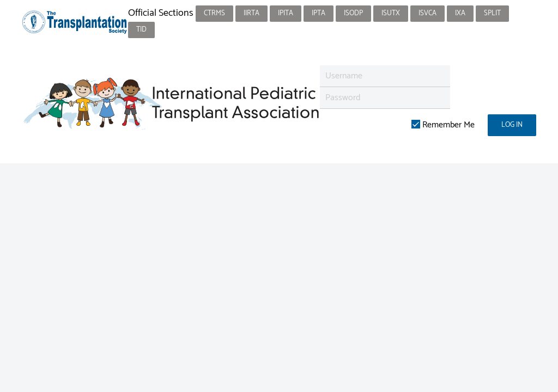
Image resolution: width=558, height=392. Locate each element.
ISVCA (427, 13)
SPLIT (492, 13)
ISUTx (391, 13)
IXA (460, 13)
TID (141, 30)
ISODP (353, 13)
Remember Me (443, 125)
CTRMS (214, 13)
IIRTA (251, 13)
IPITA (286, 13)
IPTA (319, 13)
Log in (512, 125)
